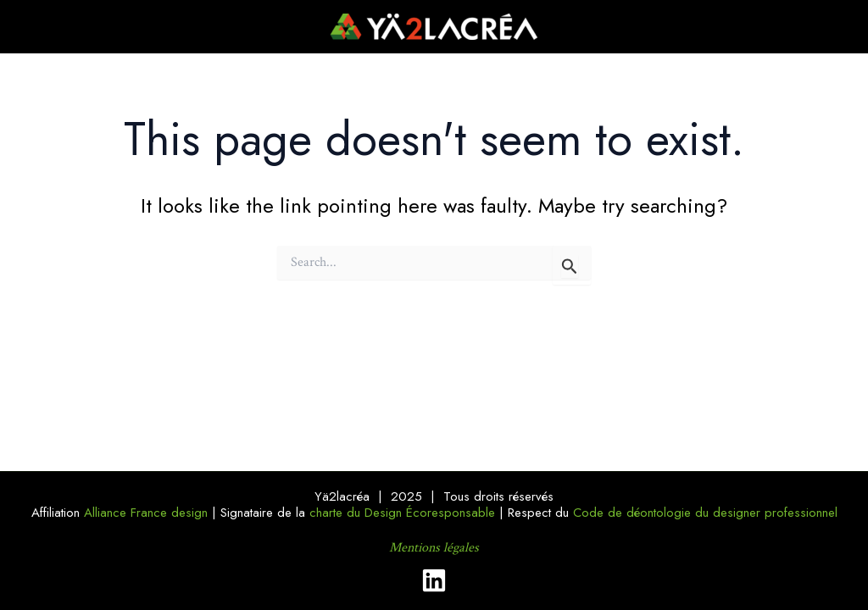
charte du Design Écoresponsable (402, 513)
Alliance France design (146, 513)
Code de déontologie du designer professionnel (705, 513)
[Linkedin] (434, 580)
